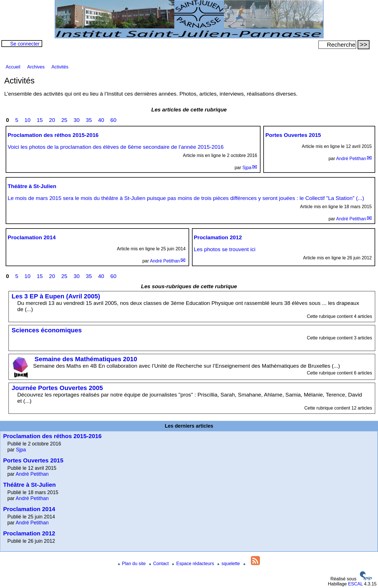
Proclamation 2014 (29, 509)
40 (101, 120)
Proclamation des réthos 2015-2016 (52, 436)
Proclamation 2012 (29, 533)
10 (27, 120)
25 (64, 120)
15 (40, 120)
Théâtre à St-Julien (29, 485)
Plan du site (133, 564)
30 (77, 120)
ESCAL (355, 584)
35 (89, 120)
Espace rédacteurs (194, 564)
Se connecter (25, 44)
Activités (60, 67)
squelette (229, 564)
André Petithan (351, 159)
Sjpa (247, 168)
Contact (160, 564)
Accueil (13, 67)
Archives (36, 67)
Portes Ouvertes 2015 (33, 460)
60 (113, 120)
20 (52, 120)
